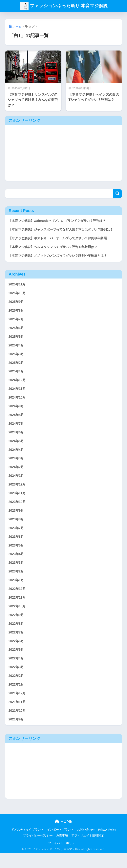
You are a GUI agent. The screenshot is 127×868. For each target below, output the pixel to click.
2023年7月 (17, 539)
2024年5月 (17, 451)
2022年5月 (17, 663)
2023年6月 (17, 548)
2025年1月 (17, 380)
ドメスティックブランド (27, 845)
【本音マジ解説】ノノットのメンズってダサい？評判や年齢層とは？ (61, 262)
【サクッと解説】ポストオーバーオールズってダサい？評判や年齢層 (61, 245)
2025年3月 (17, 362)
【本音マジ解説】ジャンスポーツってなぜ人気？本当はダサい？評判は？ (61, 233)
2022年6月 (17, 654)
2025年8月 (17, 318)
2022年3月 (17, 681)
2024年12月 (17, 389)
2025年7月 (17, 327)
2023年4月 (17, 566)
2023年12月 (17, 495)
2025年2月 (17, 371)
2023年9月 (17, 521)
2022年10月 (17, 619)
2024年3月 (17, 468)
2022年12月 (17, 601)
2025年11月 (17, 291)
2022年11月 (17, 610)
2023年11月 (17, 504)
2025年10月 (17, 300)
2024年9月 (17, 415)
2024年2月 (17, 477)
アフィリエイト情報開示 (88, 850)
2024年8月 (17, 424)
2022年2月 (17, 690)
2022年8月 (17, 637)
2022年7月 (17, 645)
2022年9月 (17, 628)
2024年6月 (17, 442)
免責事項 (62, 850)
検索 (117, 194)
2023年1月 (17, 592)
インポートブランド (60, 845)
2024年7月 (17, 433)
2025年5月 (17, 344)
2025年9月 (17, 309)
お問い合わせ (86, 845)
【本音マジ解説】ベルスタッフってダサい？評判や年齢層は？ (56, 253)
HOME (64, 836)
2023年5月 (17, 557)
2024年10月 (17, 406)
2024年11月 (17, 397)
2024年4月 (17, 459)
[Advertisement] (64, 153)
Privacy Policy (107, 845)
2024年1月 (17, 486)
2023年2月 (17, 583)
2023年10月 (17, 513)
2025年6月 (17, 336)
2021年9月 (17, 734)
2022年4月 (17, 672)
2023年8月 (17, 530)
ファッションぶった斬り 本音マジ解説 (64, 6)
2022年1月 (17, 699)
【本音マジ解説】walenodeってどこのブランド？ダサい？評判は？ (60, 221)
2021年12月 (17, 707)
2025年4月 (17, 353)
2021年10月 (17, 725)
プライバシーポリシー (38, 850)
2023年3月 (17, 575)
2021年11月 (17, 716)
